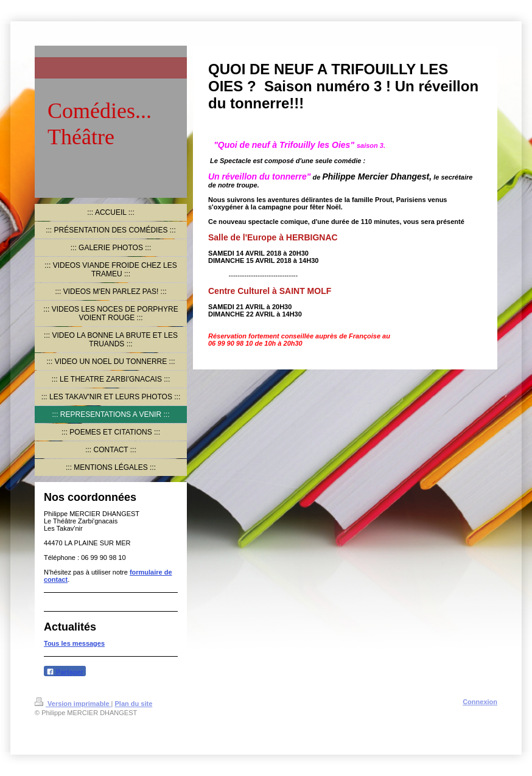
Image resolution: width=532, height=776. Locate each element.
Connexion (480, 702)
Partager (65, 672)
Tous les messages (74, 643)
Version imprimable (73, 704)
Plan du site (134, 704)
